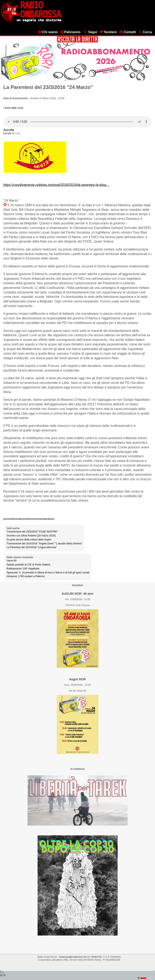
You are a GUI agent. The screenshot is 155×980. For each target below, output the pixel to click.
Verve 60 (12, 561)
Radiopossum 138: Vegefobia (23, 569)
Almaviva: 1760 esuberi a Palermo (26, 576)
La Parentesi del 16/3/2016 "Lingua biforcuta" (32, 547)
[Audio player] (77, 122)
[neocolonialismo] (11, 519)
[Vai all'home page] (31, 21)
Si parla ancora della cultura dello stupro (29, 540)
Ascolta (9, 130)
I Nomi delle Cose (13, 108)
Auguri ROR (78, 679)
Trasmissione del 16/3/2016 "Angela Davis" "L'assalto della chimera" (45, 544)
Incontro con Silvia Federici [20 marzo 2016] (31, 536)
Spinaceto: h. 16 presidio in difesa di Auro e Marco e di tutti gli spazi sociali (48, 573)
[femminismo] (33, 519)
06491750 (96, 957)
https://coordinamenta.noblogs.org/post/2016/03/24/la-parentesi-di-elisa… (56, 185)
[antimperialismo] (47, 519)
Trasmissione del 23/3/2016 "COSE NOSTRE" (32, 532)
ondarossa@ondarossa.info (73, 957)
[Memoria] (23, 519)
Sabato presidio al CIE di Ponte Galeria (28, 565)
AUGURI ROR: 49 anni (77, 594)
